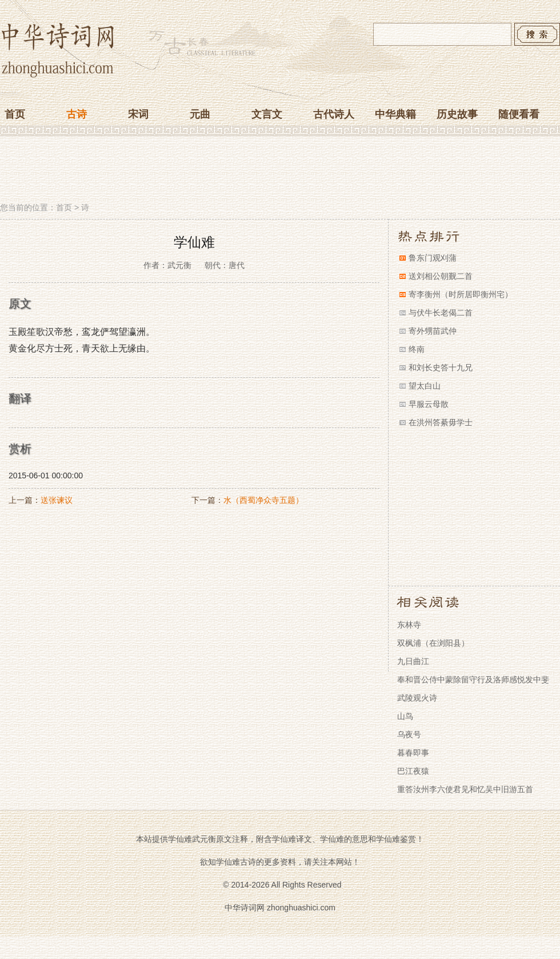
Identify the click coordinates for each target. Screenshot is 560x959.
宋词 (138, 114)
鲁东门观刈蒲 (433, 258)
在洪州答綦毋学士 (441, 422)
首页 (15, 114)
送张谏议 (57, 500)
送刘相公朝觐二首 (441, 276)
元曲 (200, 114)
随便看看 (519, 114)
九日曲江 (413, 661)
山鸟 (405, 716)
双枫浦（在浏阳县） (433, 643)
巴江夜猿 (413, 771)
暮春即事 (413, 753)
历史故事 (457, 114)
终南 (417, 349)
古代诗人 (334, 114)
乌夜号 (409, 734)
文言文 (267, 114)
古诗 (77, 114)
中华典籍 (395, 114)
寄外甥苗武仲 (433, 331)
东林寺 (409, 625)
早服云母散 (429, 404)
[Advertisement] (280, 170)
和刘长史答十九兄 (441, 367)
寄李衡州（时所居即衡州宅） (461, 294)
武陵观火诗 (417, 698)
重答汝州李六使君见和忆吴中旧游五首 (465, 789)
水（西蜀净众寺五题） (263, 500)
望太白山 (425, 386)
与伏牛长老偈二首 (441, 313)
